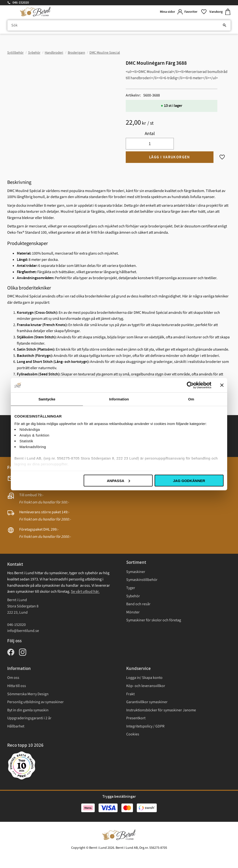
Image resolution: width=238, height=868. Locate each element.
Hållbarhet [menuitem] (16, 726)
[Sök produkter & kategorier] (119, 26)
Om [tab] (191, 399)
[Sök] (225, 26)
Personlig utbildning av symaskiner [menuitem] (35, 702)
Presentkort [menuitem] (136, 718)
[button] (195, 12)
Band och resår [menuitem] (138, 604)
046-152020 (21, 3)
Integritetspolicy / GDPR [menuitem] (145, 726)
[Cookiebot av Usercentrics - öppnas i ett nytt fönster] (190, 385)
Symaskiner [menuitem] (136, 572)
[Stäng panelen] (222, 385)
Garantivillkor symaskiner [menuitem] (147, 702)
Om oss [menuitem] (13, 678)
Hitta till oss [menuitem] (17, 686)
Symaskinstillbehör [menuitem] (142, 580)
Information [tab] (119, 399)
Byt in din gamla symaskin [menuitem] (28, 710)
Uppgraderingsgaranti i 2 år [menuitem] (29, 718)
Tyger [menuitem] (131, 588)
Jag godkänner (189, 480)
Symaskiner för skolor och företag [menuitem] (154, 620)
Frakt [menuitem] (130, 694)
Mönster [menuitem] (133, 612)
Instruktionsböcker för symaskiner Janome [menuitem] (161, 710)
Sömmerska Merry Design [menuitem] (28, 694)
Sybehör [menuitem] (133, 596)
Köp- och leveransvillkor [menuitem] (146, 686)
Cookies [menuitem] (133, 734)
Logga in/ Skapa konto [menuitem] (144, 678)
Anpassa (118, 480)
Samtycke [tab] (47, 399)
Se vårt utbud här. (85, 592)
